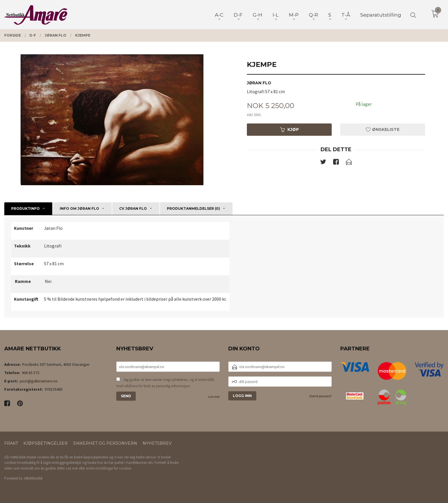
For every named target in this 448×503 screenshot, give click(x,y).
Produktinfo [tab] (25, 208)
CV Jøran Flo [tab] (133, 208)
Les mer (214, 397)
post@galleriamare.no (39, 381)
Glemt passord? (320, 396)
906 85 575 (31, 373)
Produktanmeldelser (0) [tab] (193, 208)
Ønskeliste (383, 129)
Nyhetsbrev (157, 443)
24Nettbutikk (33, 478)
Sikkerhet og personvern (105, 443)
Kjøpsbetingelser (46, 443)
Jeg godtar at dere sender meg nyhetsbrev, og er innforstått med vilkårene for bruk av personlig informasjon (165, 383)
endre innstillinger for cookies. (109, 468)
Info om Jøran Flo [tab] (79, 208)
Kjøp (289, 129)
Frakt (11, 443)
